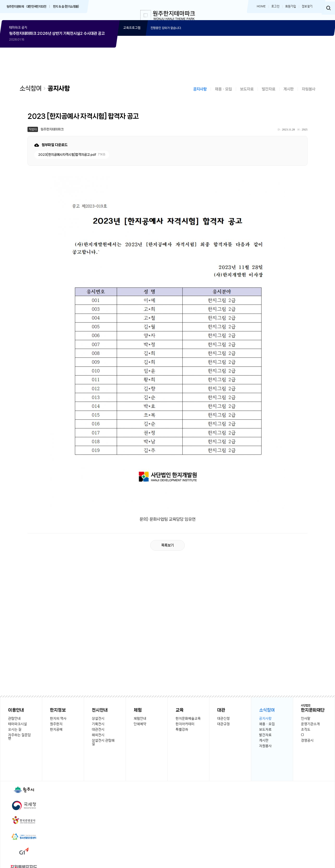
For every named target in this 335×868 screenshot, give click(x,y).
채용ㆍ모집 (223, 94)
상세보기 (59, 65)
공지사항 (200, 94)
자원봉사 (309, 94)
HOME (261, 7)
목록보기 (167, 550)
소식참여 (32, 93)
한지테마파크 (168, 16)
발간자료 (269, 94)
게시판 (289, 94)
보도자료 (247, 94)
